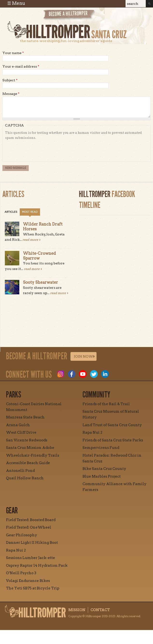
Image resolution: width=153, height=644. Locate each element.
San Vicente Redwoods (27, 440)
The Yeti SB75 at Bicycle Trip (33, 588)
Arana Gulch (18, 425)
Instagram (61, 374)
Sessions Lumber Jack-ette (31, 558)
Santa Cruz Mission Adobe (30, 448)
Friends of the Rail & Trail (106, 404)
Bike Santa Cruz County (104, 469)
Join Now (83, 356)
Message (11, 94)
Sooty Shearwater (40, 282)
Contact (100, 610)
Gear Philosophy (22, 535)
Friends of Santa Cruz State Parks (113, 440)
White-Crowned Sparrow (39, 256)
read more (30, 240)
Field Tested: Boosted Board (31, 520)
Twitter (94, 374)
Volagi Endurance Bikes (28, 581)
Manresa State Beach (25, 417)
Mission (77, 610)
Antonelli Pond (20, 471)
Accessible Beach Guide (28, 463)
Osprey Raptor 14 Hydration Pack (37, 566)
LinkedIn (105, 374)
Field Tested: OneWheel (29, 527)
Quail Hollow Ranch (25, 478)
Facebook (72, 374)
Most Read (30, 212)
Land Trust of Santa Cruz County (112, 425)
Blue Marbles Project (102, 476)
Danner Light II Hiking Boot (32, 543)
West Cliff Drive (21, 432)
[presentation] (42, 150)
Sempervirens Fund (101, 448)
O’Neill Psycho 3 (21, 573)
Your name (13, 53)
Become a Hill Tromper (69, 15)
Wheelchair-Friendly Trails (33, 455)
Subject (10, 80)
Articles (11, 212)
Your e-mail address (21, 66)
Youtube (83, 374)
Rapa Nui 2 (92, 432)
